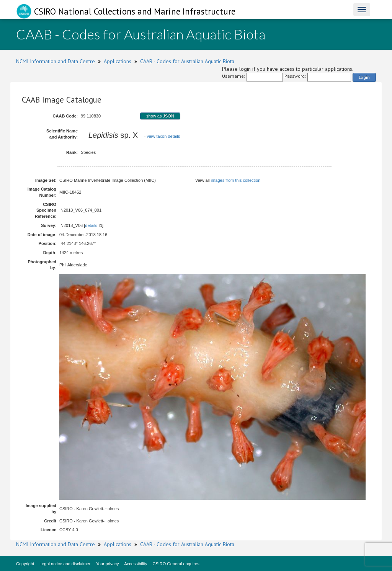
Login (364, 77)
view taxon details (163, 136)
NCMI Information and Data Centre (56, 61)
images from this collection (236, 180)
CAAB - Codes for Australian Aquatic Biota (187, 61)
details (91, 225)
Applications (118, 61)
